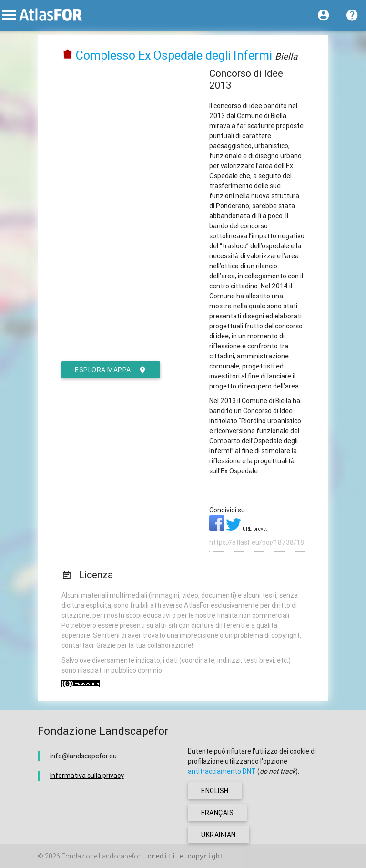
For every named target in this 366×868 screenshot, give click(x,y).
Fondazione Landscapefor (101, 856)
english (215, 791)
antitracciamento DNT (222, 771)
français (217, 813)
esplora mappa (111, 370)
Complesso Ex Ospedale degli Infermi (174, 56)
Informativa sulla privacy (87, 776)
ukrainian (219, 835)
